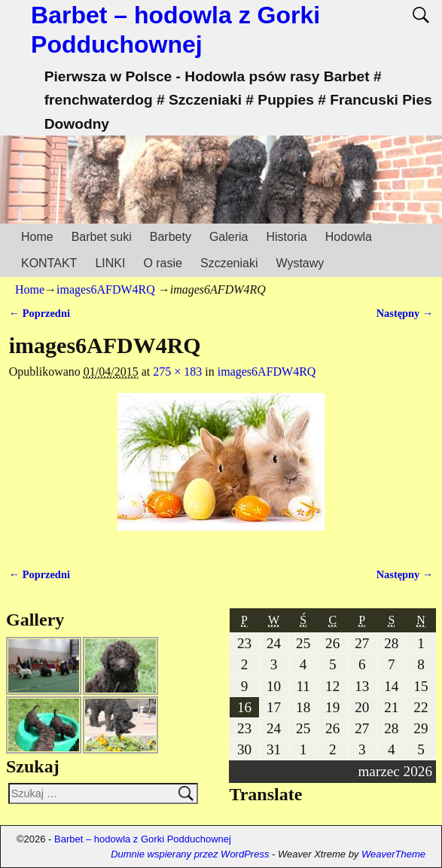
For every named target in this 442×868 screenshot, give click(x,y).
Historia (286, 237)
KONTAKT (49, 263)
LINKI (110, 263)
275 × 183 (177, 372)
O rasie (163, 263)
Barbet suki (102, 237)
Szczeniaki (229, 263)
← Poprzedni (40, 313)
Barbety (171, 237)
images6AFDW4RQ (106, 289)
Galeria (229, 237)
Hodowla (349, 237)
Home (37, 237)
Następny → (405, 313)
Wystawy (300, 263)
